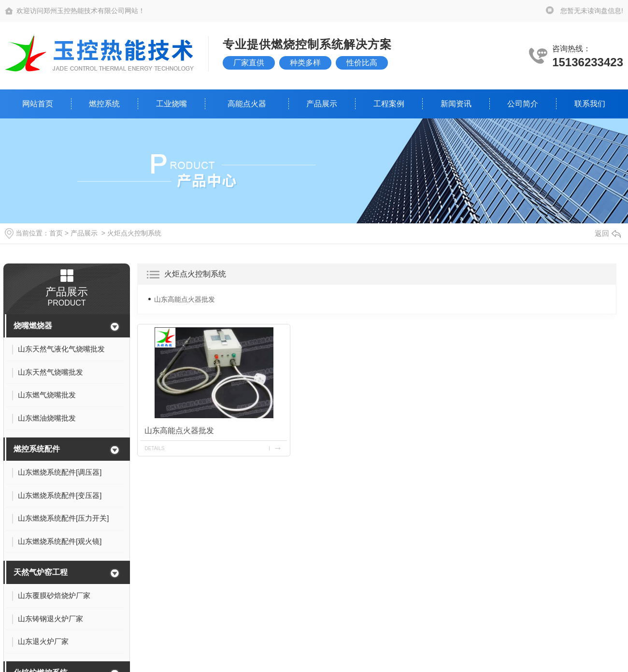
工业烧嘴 (171, 104)
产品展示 (322, 104)
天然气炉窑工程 (41, 572)
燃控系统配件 (37, 449)
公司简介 (523, 104)
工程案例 (389, 104)
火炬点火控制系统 (134, 233)
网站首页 (38, 104)
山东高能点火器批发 (185, 299)
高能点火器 (247, 104)
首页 (56, 233)
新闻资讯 (456, 104)
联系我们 (590, 104)
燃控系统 (104, 104)
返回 (608, 233)
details (154, 448)
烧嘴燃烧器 (33, 326)
